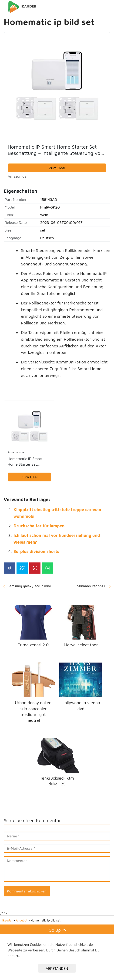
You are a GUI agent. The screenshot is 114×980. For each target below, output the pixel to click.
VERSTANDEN (57, 968)
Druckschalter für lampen (39, 526)
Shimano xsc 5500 (92, 586)
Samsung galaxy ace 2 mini (29, 586)
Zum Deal (57, 168)
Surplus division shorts (36, 551)
